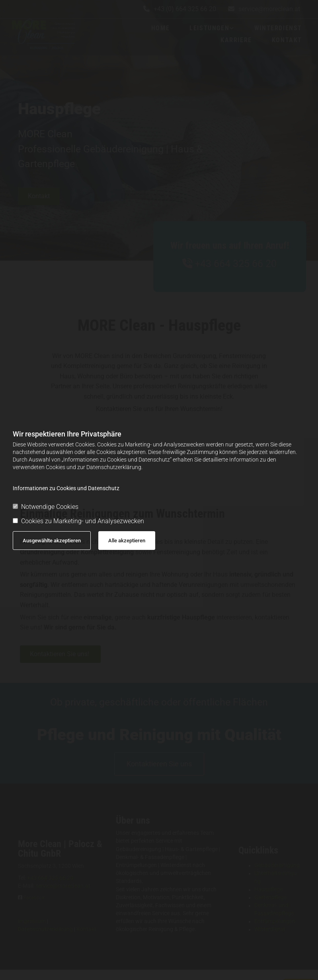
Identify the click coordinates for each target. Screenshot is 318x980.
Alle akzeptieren (127, 541)
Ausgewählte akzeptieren (52, 541)
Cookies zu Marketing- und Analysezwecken (78, 521)
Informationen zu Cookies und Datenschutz (66, 488)
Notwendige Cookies (46, 507)
